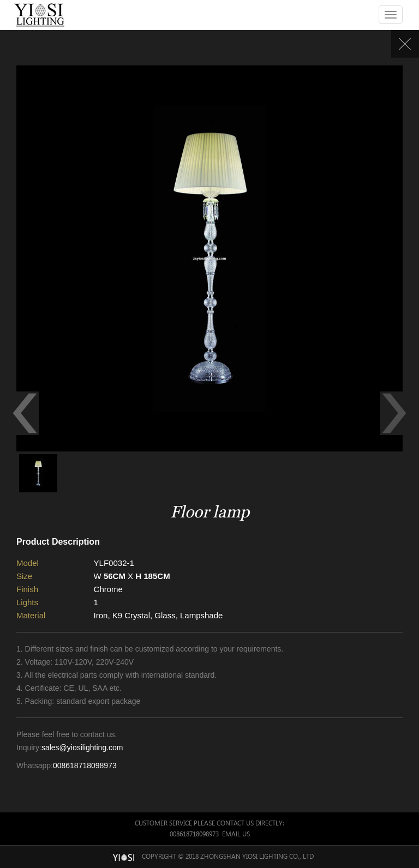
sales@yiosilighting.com (82, 748)
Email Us (236, 834)
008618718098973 (85, 765)
